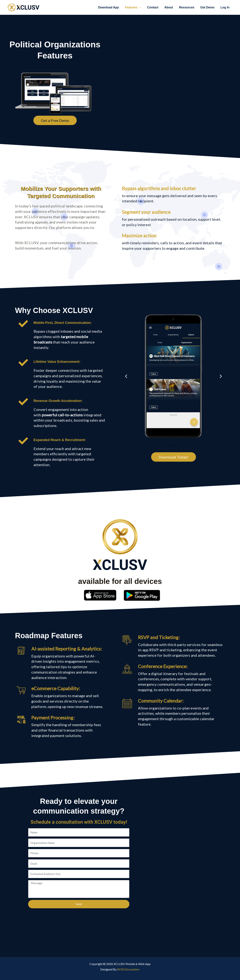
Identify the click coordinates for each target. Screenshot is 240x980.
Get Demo (207, 7)
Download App (108, 7)
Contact (153, 7)
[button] (126, 376)
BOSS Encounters (128, 969)
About (169, 7)
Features (131, 7)
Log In (225, 7)
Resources (187, 7)
